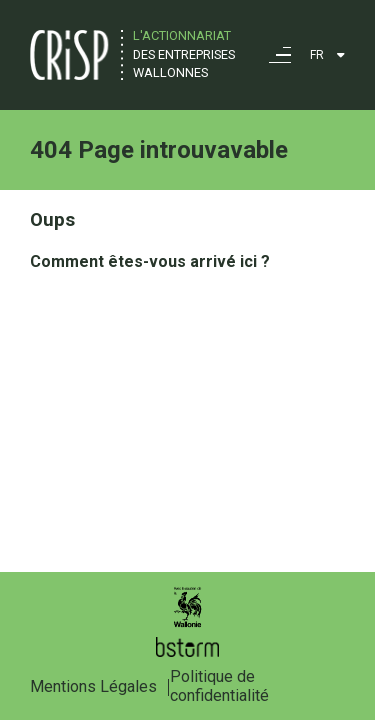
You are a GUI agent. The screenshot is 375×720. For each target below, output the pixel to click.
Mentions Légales (93, 686)
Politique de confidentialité (219, 686)
